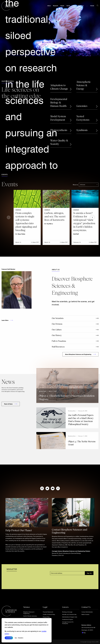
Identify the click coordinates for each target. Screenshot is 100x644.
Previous (9, 217)
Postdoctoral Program (68, 619)
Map (84, 633)
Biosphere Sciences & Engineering (29, 613)
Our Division (57, 324)
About (49, 8)
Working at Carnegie (67, 612)
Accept (9, 638)
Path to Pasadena (59, 341)
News (74, 8)
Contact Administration (87, 612)
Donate (92, 8)
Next (92, 217)
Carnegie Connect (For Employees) (68, 623)
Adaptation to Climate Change (59, 87)
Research (56, 8)
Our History (57, 335)
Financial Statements (48, 612)
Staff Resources (58, 347)
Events (68, 8)
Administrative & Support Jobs (70, 617)
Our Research (8, 81)
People (62, 8)
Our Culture (57, 330)
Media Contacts (85, 614)
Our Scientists (58, 318)
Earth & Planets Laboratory (30, 616)
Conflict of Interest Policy (49, 614)
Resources (81, 8)
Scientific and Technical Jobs (69, 614)
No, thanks (19, 638)
